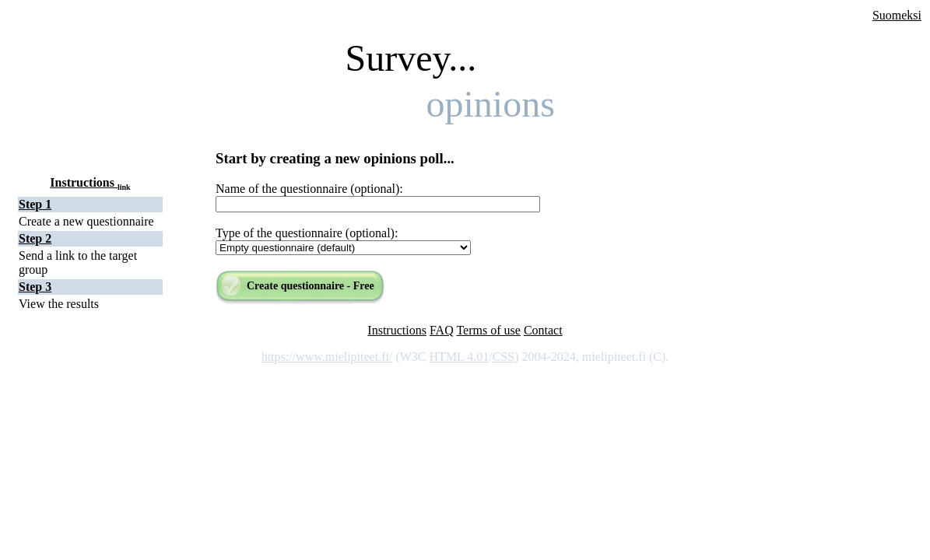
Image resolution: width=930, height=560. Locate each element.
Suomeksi (897, 15)
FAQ (442, 330)
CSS (504, 357)
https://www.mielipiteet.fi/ (327, 357)
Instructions (90, 182)
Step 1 (35, 204)
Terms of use (488, 330)
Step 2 (35, 238)
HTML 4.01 (459, 357)
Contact (543, 330)
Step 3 (35, 287)
